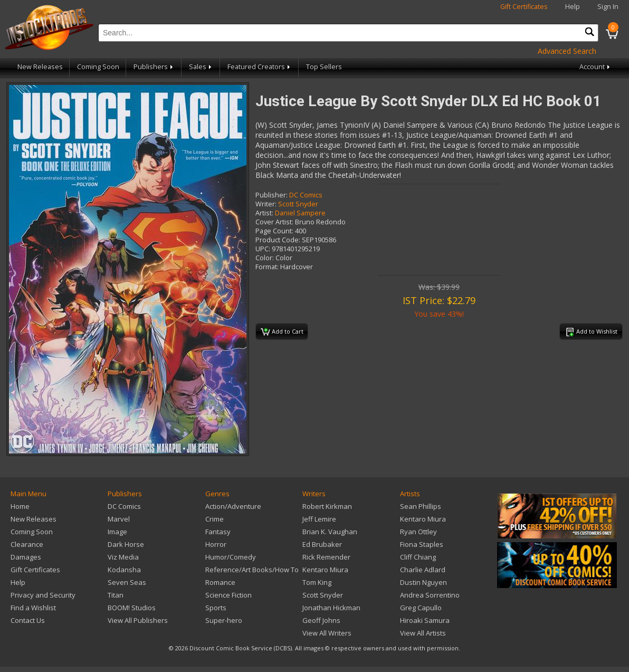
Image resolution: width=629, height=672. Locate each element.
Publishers (154, 67)
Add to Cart (282, 332)
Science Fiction (228, 595)
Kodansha (124, 570)
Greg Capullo (421, 608)
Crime (215, 519)
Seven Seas (127, 582)
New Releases (40, 67)
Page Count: (274, 231)
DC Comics (306, 195)
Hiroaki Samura (425, 620)
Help (573, 7)
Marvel (119, 519)
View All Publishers (138, 620)
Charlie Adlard (423, 570)
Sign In (608, 7)
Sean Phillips (421, 506)
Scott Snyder (298, 204)
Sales (201, 67)
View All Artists (423, 633)
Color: (265, 258)
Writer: (266, 204)
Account (595, 67)
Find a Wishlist (33, 608)
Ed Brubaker (322, 544)
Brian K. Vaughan (330, 532)
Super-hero (224, 620)
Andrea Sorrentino (430, 595)
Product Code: (278, 240)
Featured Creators (260, 67)
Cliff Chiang (418, 557)
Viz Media (123, 557)
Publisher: (271, 195)
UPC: (263, 249)
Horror (216, 544)
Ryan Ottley (418, 532)
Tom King (317, 582)
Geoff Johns (321, 620)
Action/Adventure (233, 506)
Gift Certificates (524, 7)
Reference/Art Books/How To (252, 570)
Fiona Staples (422, 544)
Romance (220, 582)
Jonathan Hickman (331, 608)
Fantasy (218, 532)
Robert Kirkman (327, 506)
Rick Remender (326, 557)
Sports (216, 608)
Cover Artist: (274, 222)
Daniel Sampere (300, 213)
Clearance (27, 544)
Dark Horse (126, 544)
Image (117, 532)
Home (20, 506)
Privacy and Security (43, 595)
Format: (267, 267)
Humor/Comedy (231, 557)
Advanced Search (567, 51)
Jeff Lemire (319, 519)
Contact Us (28, 620)
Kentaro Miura (325, 570)
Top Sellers (324, 67)
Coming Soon (98, 67)
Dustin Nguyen (423, 582)
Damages (26, 557)
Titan (116, 595)
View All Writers (327, 633)
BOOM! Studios (132, 608)
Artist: (264, 213)
